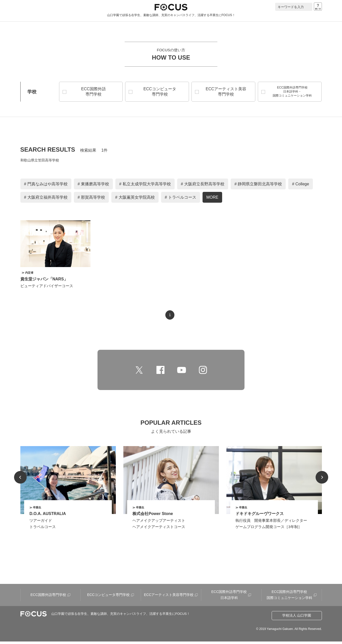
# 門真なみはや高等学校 (46, 186)
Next (322, 480)
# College (301, 186)
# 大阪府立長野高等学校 (203, 186)
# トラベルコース (181, 200)
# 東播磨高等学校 (93, 186)
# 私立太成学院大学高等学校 (145, 186)
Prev (20, 480)
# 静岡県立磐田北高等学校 (258, 186)
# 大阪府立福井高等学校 (46, 200)
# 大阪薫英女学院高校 (135, 200)
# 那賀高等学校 (91, 200)
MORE (212, 200)
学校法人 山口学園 (297, 618)
